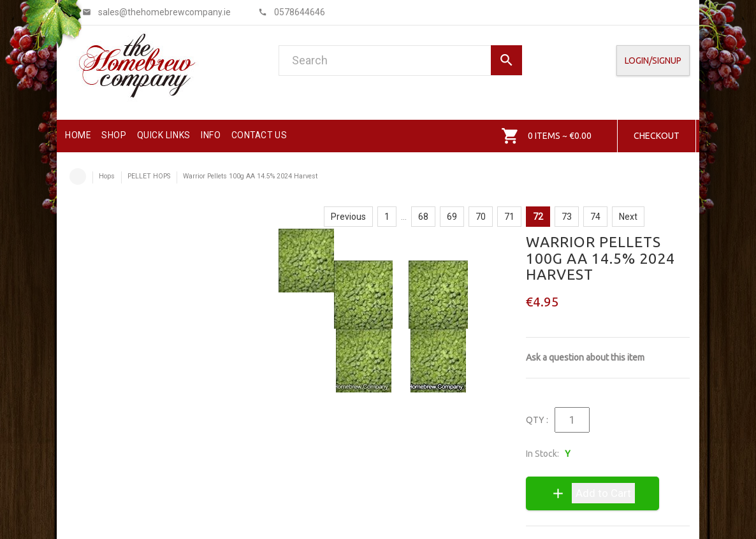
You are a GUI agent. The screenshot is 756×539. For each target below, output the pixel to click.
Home (78, 176)
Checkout (657, 136)
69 (452, 217)
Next (628, 217)
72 (538, 217)
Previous (348, 217)
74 (595, 217)
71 (509, 217)
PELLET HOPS (149, 176)
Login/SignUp (653, 61)
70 (481, 217)
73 (567, 217)
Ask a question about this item (585, 357)
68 (423, 217)
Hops (107, 176)
